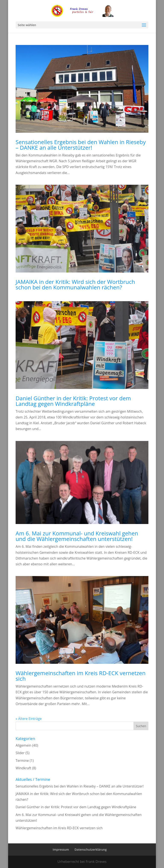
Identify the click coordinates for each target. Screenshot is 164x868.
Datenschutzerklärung (91, 849)
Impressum (61, 849)
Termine (22, 761)
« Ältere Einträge (29, 719)
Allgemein (23, 745)
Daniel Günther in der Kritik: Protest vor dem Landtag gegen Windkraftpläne (73, 401)
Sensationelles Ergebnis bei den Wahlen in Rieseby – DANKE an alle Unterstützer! (81, 145)
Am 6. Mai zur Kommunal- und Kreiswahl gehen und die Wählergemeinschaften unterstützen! (77, 536)
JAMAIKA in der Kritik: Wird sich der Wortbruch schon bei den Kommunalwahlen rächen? (75, 284)
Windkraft (23, 768)
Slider (20, 753)
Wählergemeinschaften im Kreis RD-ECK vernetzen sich (81, 676)
